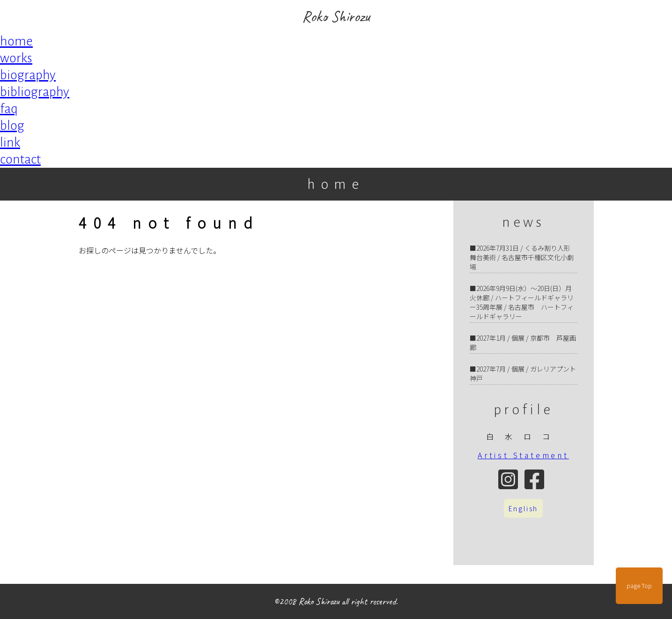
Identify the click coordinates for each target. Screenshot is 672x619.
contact (20, 159)
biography (28, 75)
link (10, 142)
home (16, 41)
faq (9, 109)
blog (12, 126)
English (524, 508)
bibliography (35, 92)
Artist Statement (523, 455)
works (16, 58)
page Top (639, 586)
